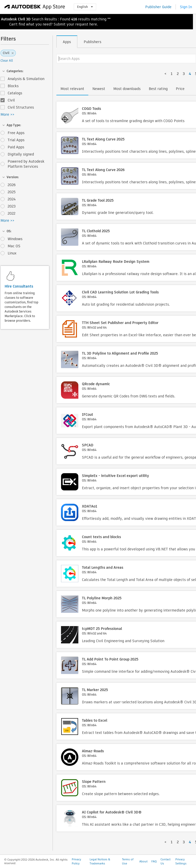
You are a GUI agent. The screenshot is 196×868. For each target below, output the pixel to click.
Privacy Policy (76, 861)
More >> (7, 114)
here (93, 24)
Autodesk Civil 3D (16, 19)
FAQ (154, 861)
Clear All (7, 61)
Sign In (186, 7)
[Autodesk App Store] (35, 7)
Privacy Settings (181, 861)
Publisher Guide (158, 7)
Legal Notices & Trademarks (100, 861)
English (85, 7)
